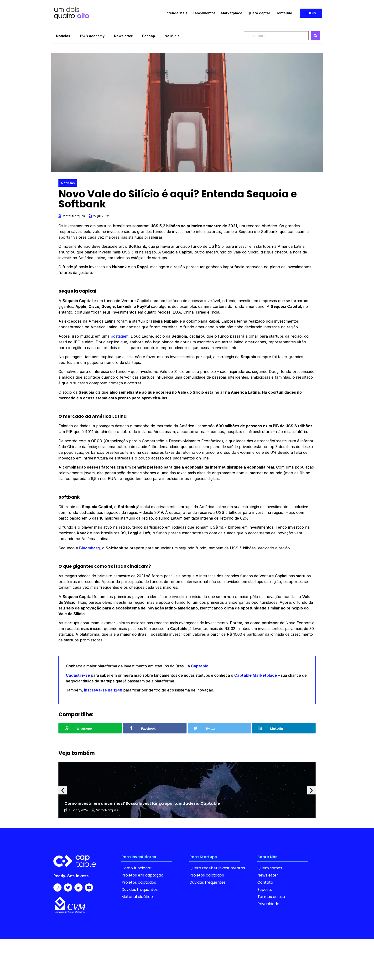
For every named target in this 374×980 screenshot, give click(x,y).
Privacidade (268, 904)
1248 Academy (92, 36)
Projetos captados (139, 882)
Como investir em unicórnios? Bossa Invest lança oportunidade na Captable (142, 803)
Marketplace (232, 13)
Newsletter (123, 36)
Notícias (63, 36)
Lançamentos (204, 13)
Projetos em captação (142, 875)
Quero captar (259, 13)
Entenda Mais (176, 13)
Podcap (149, 36)
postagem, (120, 336)
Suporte (265, 890)
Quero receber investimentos (217, 868)
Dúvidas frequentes (140, 890)
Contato (265, 882)
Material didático (137, 897)
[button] (311, 13)
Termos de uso (271, 897)
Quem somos (270, 868)
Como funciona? (137, 868)
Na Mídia (172, 36)
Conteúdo (284, 13)
